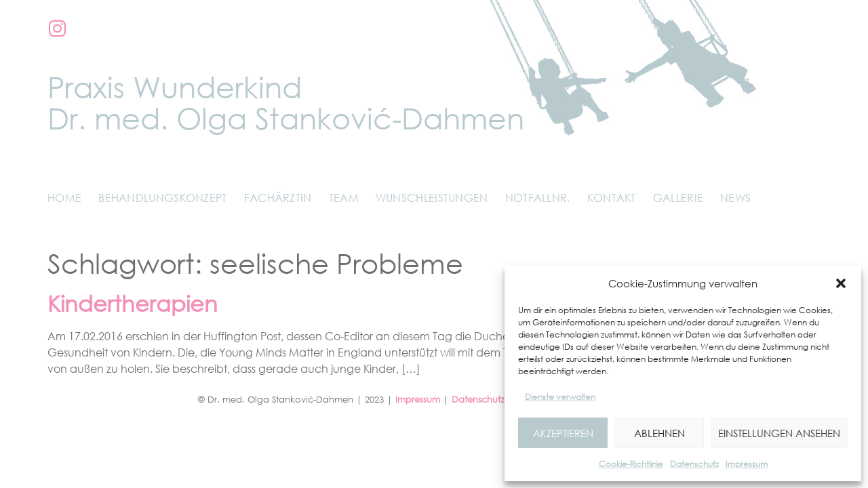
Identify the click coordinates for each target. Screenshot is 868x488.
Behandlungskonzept (162, 198)
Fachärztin (278, 198)
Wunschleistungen (432, 198)
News (735, 198)
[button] (841, 283)
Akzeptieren (563, 433)
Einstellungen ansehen (779, 433)
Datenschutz (694, 464)
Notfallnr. (538, 198)
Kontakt (612, 198)
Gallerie (678, 198)
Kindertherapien (133, 303)
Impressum (747, 464)
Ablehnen (659, 433)
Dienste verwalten (560, 397)
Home (64, 198)
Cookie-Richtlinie (631, 464)
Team (344, 198)
